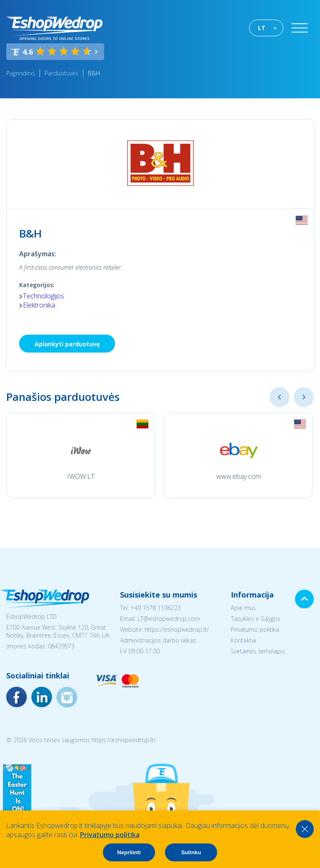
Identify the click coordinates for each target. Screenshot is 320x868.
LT (262, 28)
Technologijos (44, 296)
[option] (81, 455)
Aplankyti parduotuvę (67, 344)
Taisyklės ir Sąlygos (256, 619)
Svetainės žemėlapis (258, 651)
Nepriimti (129, 852)
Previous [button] (280, 397)
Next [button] (304, 397)
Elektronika (39, 305)
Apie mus (243, 608)
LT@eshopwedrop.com (169, 619)
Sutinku (191, 852)
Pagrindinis (21, 73)
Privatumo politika (255, 629)
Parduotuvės (61, 73)
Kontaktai (244, 640)
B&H (94, 73)
